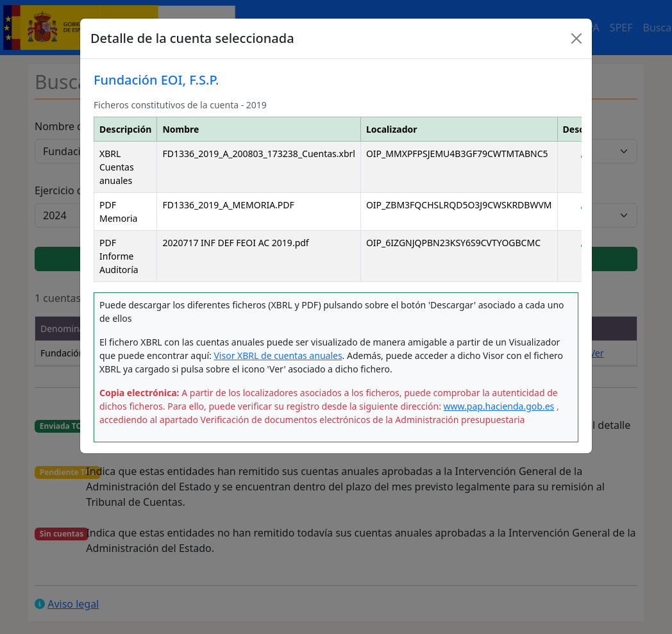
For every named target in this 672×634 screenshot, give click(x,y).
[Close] (576, 38)
